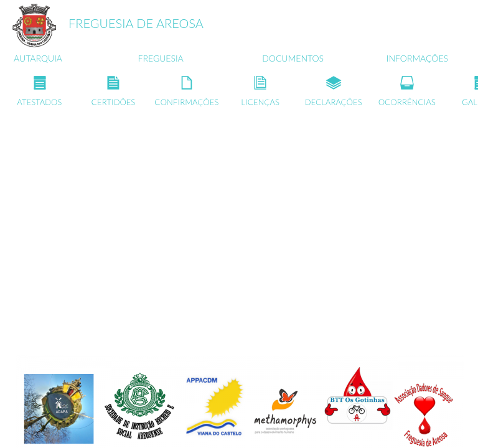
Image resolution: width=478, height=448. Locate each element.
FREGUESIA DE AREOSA (136, 23)
